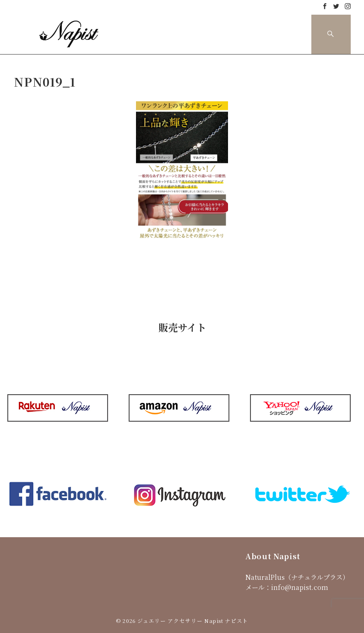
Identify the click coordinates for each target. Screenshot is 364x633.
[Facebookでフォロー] (325, 6)
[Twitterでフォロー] (336, 6)
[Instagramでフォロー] (348, 6)
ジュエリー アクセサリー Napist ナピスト (193, 621)
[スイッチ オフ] (331, 34)
